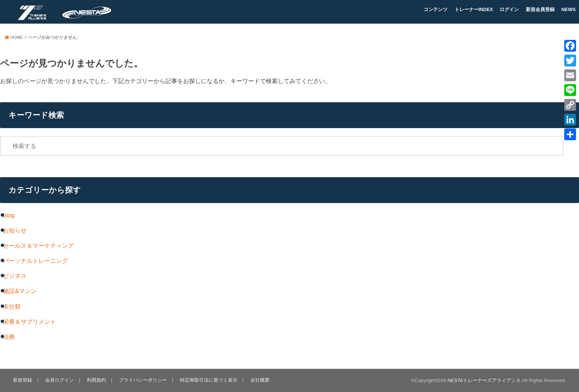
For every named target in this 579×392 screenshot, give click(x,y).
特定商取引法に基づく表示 (207, 380)
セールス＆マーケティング (38, 245)
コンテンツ (436, 9)
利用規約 (96, 380)
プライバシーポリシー (142, 380)
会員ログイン (59, 380)
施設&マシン (20, 291)
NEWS (568, 9)
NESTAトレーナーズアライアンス (484, 380)
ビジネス (15, 276)
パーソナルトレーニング (35, 261)
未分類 (12, 306)
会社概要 (258, 380)
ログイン (509, 9)
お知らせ (15, 230)
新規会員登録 (540, 9)
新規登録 (23, 380)
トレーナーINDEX (474, 9)
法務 (9, 337)
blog (9, 215)
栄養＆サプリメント (30, 321)
